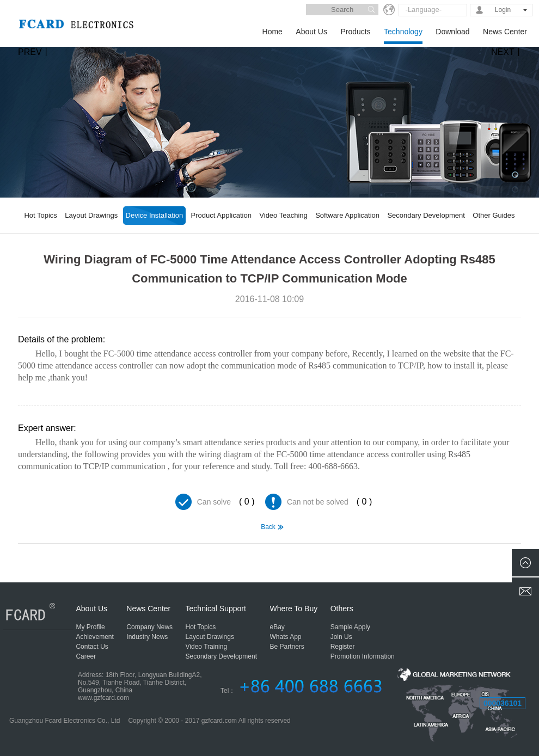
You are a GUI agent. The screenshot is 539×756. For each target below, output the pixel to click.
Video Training (207, 647)
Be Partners (287, 647)
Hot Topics (40, 215)
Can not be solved (318, 502)
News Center (505, 32)
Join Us (341, 637)
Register (343, 647)
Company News (149, 627)
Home (272, 32)
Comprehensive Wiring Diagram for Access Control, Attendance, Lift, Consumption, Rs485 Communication (33, 558)
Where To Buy (294, 609)
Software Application (347, 215)
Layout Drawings (91, 215)
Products (355, 32)
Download (452, 32)
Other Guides (494, 215)
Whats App (286, 637)
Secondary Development (426, 215)
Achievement (94, 637)
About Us (311, 32)
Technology (403, 32)
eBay (277, 627)
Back (268, 527)
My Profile (90, 627)
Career (86, 656)
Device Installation (155, 215)
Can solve (214, 502)
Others (342, 609)
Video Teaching (283, 215)
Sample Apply (350, 627)
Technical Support (216, 609)
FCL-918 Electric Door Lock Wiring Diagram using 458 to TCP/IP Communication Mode (506, 558)
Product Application (221, 215)
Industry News (147, 637)
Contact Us (92, 647)
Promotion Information (363, 656)
